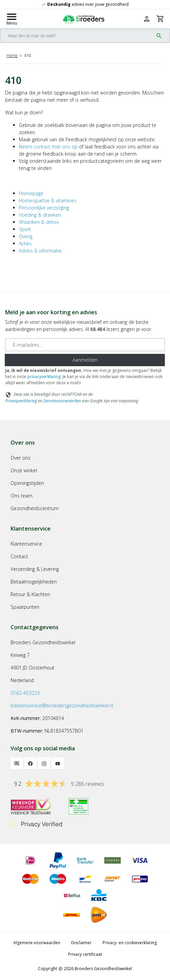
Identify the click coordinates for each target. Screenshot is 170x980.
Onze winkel (24, 470)
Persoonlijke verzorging (44, 208)
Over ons (21, 458)
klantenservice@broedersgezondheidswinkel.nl (62, 705)
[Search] (77, 36)
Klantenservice (26, 544)
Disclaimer (81, 943)
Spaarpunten (25, 607)
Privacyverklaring (21, 401)
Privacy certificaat (85, 954)
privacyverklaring (44, 377)
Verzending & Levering (35, 569)
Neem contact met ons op (48, 147)
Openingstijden (27, 483)
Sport (25, 229)
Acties (25, 243)
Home (12, 55)
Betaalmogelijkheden (34, 582)
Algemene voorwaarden (37, 943)
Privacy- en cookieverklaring (130, 943)
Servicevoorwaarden (62, 401)
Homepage (31, 193)
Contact (19, 556)
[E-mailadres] (85, 345)
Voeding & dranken (40, 215)
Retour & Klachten (30, 594)
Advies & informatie (40, 251)
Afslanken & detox (39, 222)
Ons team (22, 496)
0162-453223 (25, 693)
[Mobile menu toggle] (12, 19)
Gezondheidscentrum (35, 508)
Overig (26, 236)
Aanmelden (85, 360)
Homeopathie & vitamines (48, 200)
